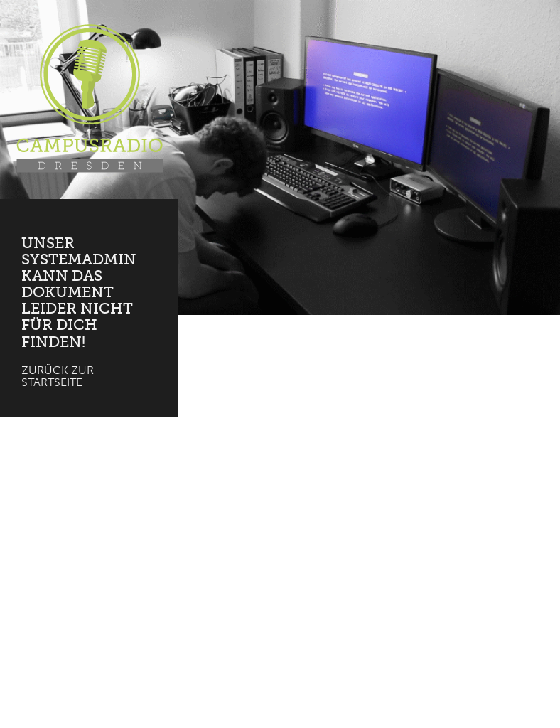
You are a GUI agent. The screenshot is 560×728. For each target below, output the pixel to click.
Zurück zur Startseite (58, 376)
